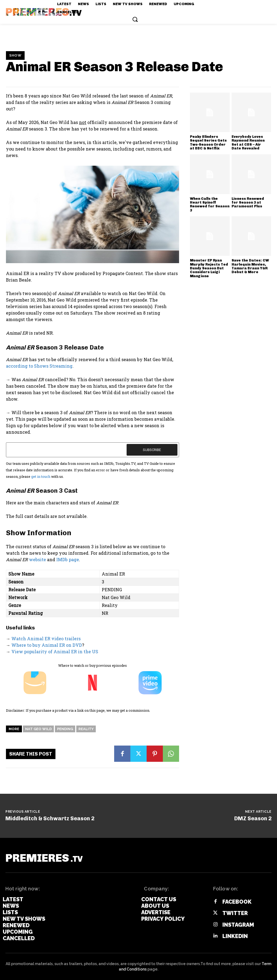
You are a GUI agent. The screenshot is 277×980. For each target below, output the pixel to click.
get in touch (41, 476)
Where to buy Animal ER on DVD (47, 645)
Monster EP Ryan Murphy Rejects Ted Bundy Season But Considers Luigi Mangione (209, 268)
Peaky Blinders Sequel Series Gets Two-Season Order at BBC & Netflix (208, 142)
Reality (86, 729)
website (37, 559)
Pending (65, 729)
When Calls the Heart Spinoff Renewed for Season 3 (210, 204)
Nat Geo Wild (38, 729)
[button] (135, 19)
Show (15, 55)
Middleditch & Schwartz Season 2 (50, 818)
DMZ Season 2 (253, 818)
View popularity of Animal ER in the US (55, 651)
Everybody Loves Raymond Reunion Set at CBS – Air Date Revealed (248, 142)
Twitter (235, 913)
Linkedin (235, 936)
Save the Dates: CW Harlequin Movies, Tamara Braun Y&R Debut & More (250, 266)
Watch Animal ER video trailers (46, 638)
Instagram (238, 925)
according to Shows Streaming (39, 366)
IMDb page (68, 559)
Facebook (237, 902)
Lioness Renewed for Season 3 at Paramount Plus (248, 202)
